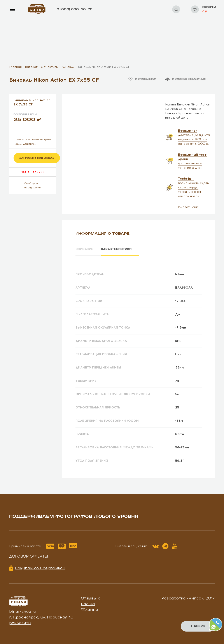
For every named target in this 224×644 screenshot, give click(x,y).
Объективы (50, 67)
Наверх (198, 626)
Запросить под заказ (37, 158)
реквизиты (20, 621)
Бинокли (68, 67)
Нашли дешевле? (25, 144)
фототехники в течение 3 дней (193, 161)
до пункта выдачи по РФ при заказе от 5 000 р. (194, 137)
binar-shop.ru (23, 610)
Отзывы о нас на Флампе (91, 602)
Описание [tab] (85, 249)
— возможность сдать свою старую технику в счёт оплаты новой (193, 187)
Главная (15, 67)
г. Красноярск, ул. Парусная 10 (41, 616)
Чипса (195, 597)
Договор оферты (29, 555)
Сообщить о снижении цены (32, 140)
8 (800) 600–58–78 (75, 9)
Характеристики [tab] (121, 249)
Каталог (31, 67)
